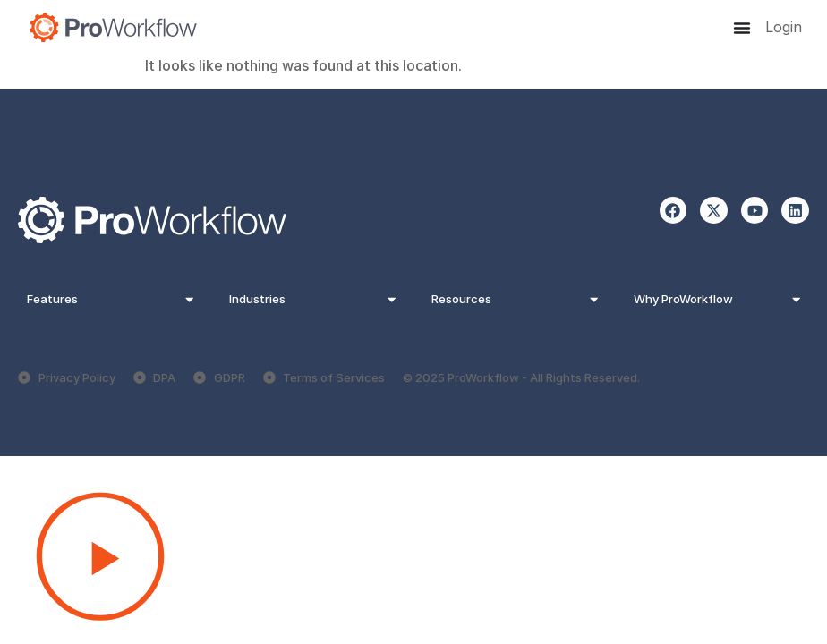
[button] (413, 559)
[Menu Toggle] (742, 28)
